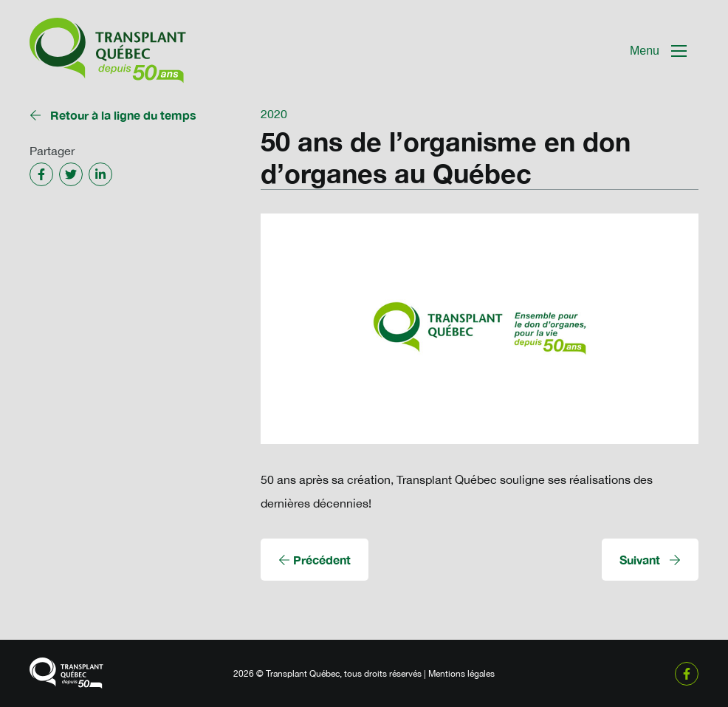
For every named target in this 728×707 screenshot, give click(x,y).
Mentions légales (461, 673)
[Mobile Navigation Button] (658, 51)
